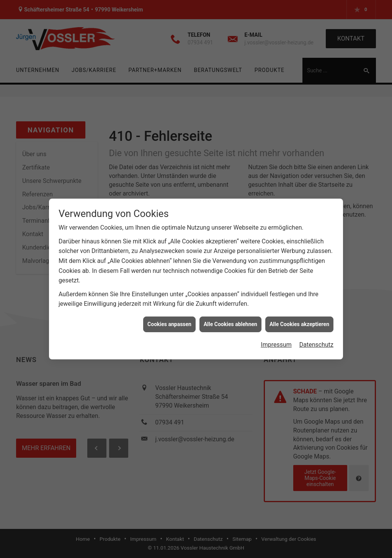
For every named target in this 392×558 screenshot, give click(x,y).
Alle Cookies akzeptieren (299, 320)
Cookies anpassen (169, 320)
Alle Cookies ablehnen (230, 320)
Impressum (276, 341)
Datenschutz (316, 341)
